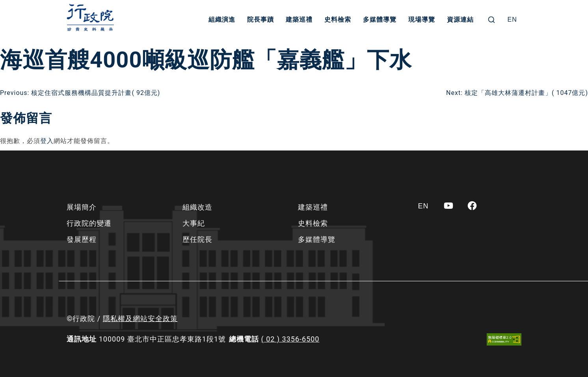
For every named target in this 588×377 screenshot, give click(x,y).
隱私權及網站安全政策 (140, 318)
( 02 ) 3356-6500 (290, 339)
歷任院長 (197, 239)
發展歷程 (82, 239)
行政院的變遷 (89, 223)
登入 (47, 141)
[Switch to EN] (512, 20)
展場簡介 (82, 207)
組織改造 (197, 207)
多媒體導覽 (380, 19)
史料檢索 (338, 19)
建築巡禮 (299, 19)
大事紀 (194, 223)
